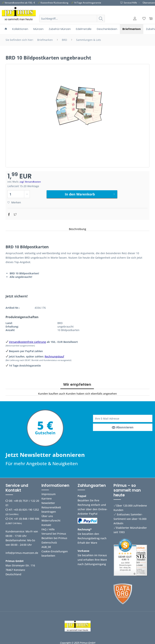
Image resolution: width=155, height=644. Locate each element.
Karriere (47, 498)
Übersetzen (149, 3)
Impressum (49, 494)
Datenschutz (49, 542)
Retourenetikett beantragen (51, 509)
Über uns (47, 516)
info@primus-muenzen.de (22, 552)
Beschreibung (77, 229)
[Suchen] (101, 18)
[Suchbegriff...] (72, 18)
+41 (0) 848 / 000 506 (27, 518)
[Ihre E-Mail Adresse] (123, 418)
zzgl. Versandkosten (30, 182)
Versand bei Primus (54, 533)
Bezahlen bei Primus (54, 538)
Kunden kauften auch (52, 393)
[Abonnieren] (123, 427)
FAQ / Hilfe (48, 529)
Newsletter (48, 503)
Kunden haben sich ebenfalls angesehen (91, 393)
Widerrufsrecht (51, 520)
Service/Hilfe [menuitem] (129, 3)
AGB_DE (46, 547)
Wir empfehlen (77, 384)
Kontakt (46, 525)
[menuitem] (72, 23)
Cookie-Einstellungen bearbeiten (55, 553)
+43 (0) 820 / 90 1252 (26, 509)
